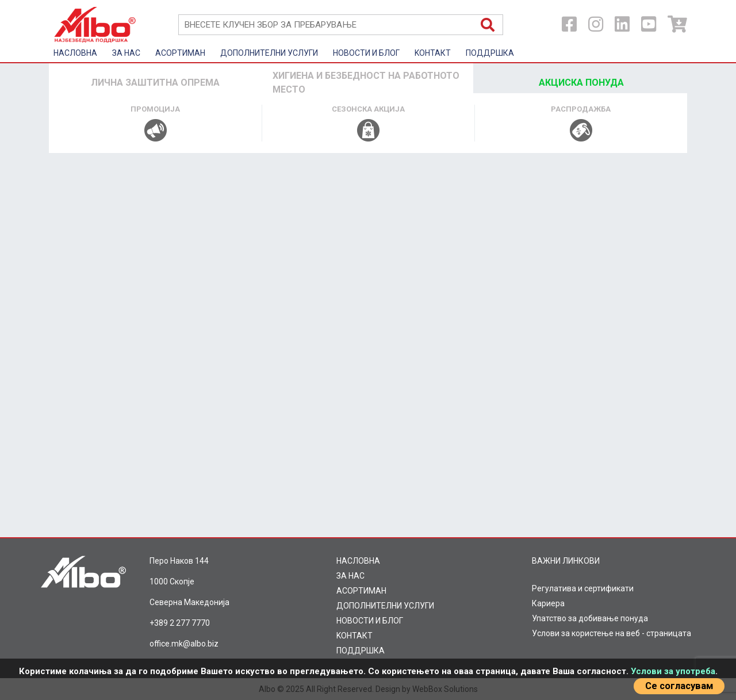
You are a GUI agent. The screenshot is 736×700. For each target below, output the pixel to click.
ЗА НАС (126, 53)
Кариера (548, 603)
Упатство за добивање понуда (590, 618)
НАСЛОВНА (75, 53)
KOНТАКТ (433, 53)
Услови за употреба (673, 671)
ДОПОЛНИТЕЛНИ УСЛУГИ (269, 53)
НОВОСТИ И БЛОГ (366, 53)
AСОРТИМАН (180, 53)
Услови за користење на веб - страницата (612, 633)
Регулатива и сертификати (583, 588)
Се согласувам (679, 686)
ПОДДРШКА (490, 53)
